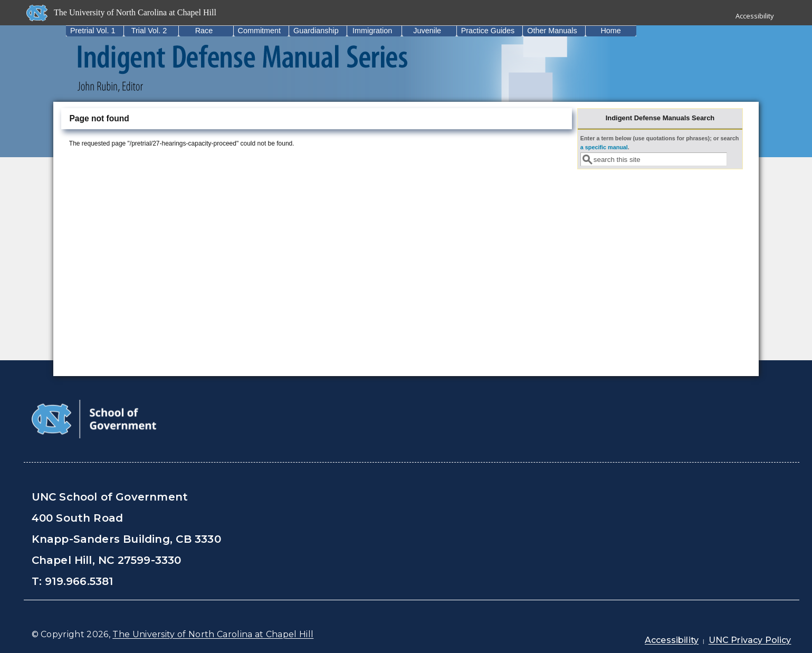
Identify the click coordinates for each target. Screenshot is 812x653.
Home (610, 31)
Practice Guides (488, 31)
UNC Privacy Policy (750, 640)
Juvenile (427, 31)
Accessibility (755, 16)
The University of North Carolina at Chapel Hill (213, 634)
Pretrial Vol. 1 (93, 31)
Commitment (260, 31)
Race (204, 31)
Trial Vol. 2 (149, 31)
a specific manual (604, 147)
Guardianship (316, 31)
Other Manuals (552, 31)
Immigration (372, 31)
